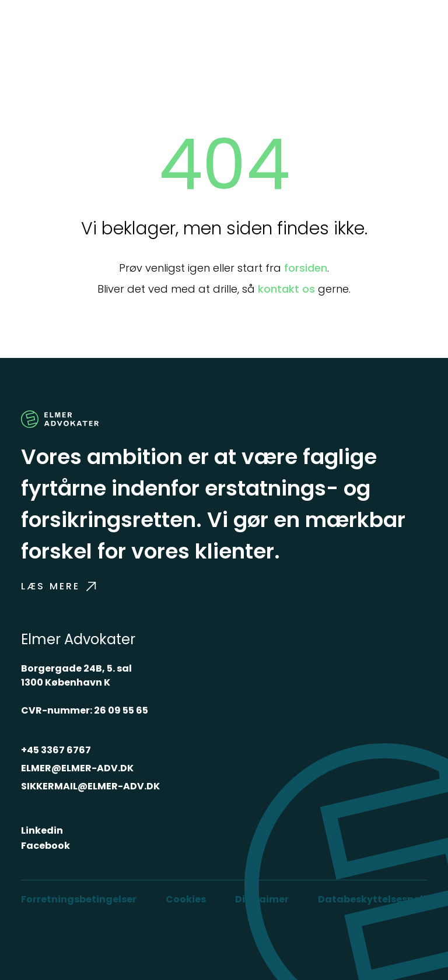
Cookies (186, 899)
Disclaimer (262, 899)
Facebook (45, 846)
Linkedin (42, 830)
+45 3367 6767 (56, 750)
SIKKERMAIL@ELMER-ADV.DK (90, 786)
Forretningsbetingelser (79, 899)
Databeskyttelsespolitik (379, 899)
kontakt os (286, 289)
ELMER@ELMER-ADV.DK (77, 768)
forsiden (306, 268)
